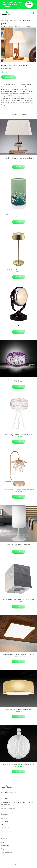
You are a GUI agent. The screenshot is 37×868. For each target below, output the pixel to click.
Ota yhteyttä (5, 846)
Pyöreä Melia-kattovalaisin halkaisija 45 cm (19, 710)
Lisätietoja (9, 77)
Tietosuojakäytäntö (7, 852)
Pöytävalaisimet (23, 65)
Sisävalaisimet (14, 65)
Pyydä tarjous (29, 3)
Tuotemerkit (5, 828)
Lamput (4, 818)
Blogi (3, 842)
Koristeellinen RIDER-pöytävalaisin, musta (18, 325)
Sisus (3, 824)
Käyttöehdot (5, 849)
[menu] (34, 13)
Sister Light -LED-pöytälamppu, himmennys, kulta (19, 270)
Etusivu (3, 26)
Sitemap (4, 855)
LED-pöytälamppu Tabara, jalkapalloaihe (18, 215)
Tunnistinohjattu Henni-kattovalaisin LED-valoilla (19, 655)
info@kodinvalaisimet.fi (8, 808)
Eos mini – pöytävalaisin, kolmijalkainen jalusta (18, 435)
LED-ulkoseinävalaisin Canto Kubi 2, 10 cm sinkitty (19, 600)
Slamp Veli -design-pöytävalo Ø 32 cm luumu (18, 380)
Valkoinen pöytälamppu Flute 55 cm (19, 545)
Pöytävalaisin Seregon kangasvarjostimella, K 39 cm (18, 159)
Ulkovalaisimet (6, 831)
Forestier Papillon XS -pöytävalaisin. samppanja (18, 490)
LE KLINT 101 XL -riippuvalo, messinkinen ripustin (19, 765)
